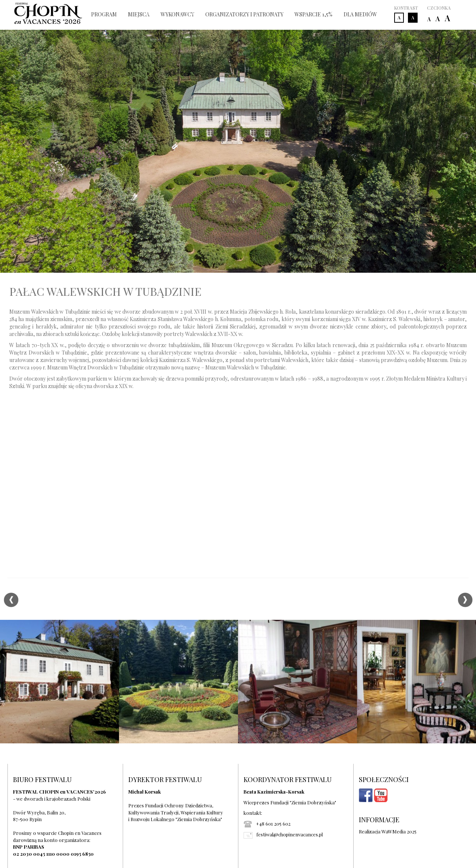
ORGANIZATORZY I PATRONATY (244, 14)
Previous (11, 600)
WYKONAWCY (177, 14)
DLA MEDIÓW (360, 14)
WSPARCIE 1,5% (313, 14)
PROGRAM (104, 14)
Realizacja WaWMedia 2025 (388, 831)
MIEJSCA (139, 14)
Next (465, 600)
